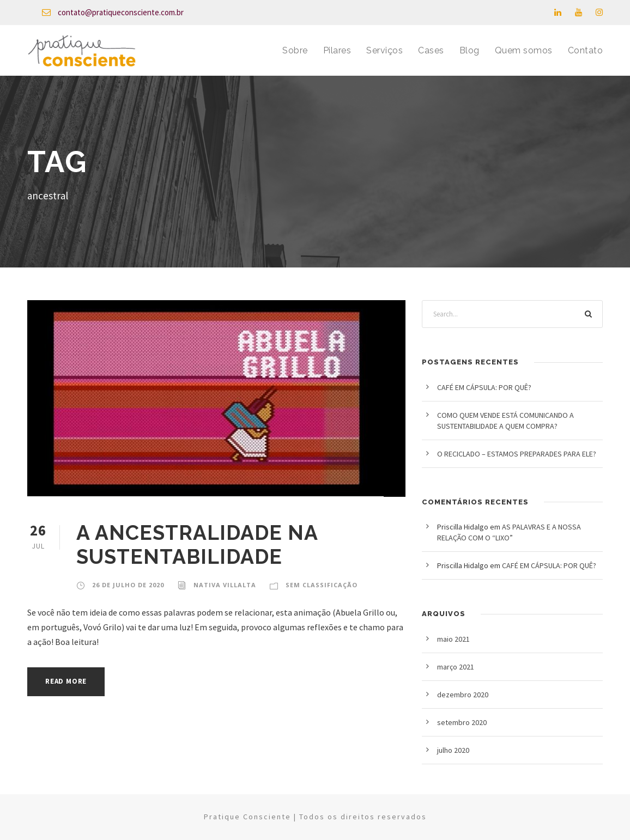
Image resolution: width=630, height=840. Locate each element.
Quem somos (524, 50)
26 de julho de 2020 (128, 585)
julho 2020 (453, 750)
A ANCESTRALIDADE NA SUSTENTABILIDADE (197, 545)
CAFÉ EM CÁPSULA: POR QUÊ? (484, 387)
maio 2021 (453, 639)
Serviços (384, 50)
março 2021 (456, 667)
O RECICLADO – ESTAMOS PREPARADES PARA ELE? (517, 454)
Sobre (295, 50)
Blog (470, 50)
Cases (431, 50)
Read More (66, 681)
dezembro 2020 (463, 695)
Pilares (337, 50)
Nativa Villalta (225, 585)
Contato (586, 50)
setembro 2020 (462, 722)
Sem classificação (322, 585)
